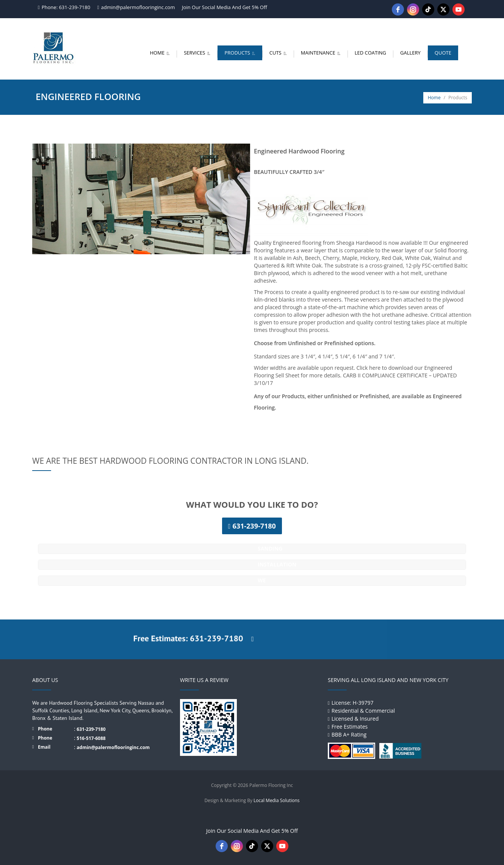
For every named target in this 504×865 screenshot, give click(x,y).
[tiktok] (428, 9)
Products (241, 53)
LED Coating (370, 53)
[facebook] (398, 9)
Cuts (279, 53)
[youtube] (459, 9)
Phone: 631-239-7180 (66, 7)
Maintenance (322, 53)
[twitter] (443, 9)
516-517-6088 (91, 738)
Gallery (410, 53)
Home (161, 53)
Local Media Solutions (277, 800)
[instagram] (413, 9)
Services (198, 53)
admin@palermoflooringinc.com (138, 7)
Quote (443, 53)
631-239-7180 (91, 729)
